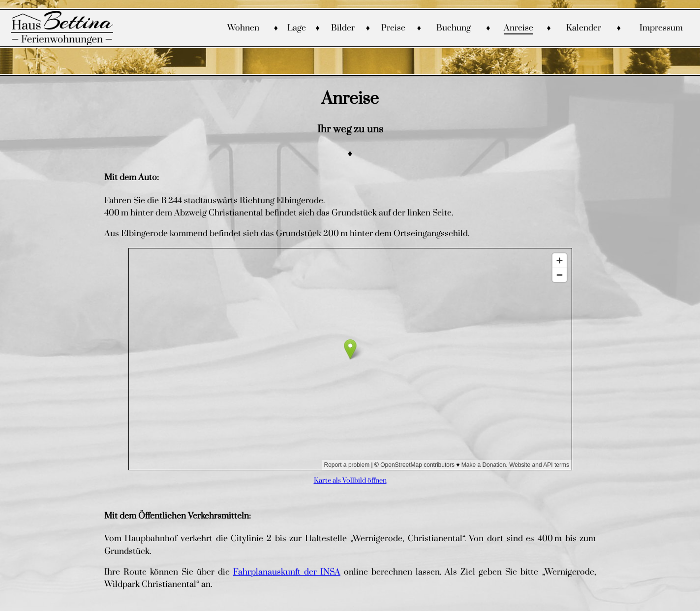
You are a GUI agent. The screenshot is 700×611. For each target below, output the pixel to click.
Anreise (518, 28)
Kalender (584, 28)
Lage (297, 28)
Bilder (343, 28)
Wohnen (243, 28)
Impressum (661, 28)
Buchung (454, 28)
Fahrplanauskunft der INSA (287, 572)
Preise (393, 28)
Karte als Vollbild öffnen (350, 480)
